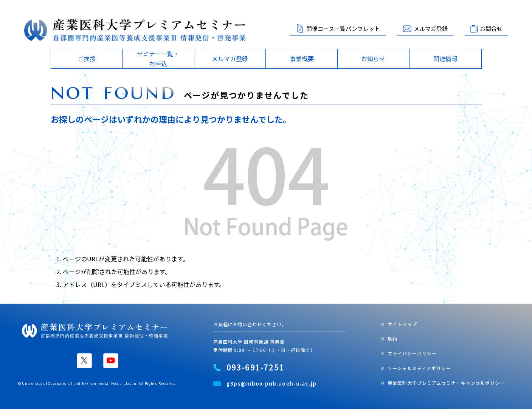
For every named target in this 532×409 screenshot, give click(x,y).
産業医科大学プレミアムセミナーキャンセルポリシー (446, 383)
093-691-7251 (255, 367)
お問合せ (491, 29)
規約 (392, 339)
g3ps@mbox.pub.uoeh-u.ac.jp (271, 384)
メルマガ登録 (431, 29)
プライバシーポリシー (412, 353)
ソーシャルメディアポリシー (419, 368)
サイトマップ (402, 324)
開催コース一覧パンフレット (343, 29)
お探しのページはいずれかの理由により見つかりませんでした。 (171, 119)
